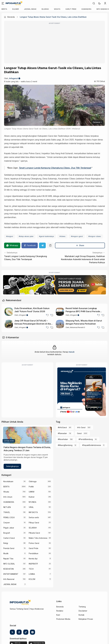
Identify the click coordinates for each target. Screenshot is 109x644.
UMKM (32, 492)
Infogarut (13, 78)
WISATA (57, 9)
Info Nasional (9, 579)
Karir (58, 615)
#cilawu (62, 236)
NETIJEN (7, 507)
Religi (6, 543)
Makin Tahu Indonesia (38, 538)
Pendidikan (33, 553)
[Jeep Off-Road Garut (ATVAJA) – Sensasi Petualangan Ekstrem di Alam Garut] (9, 324)
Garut (79, 433)
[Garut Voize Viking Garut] (54, 285)
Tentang (82, 607)
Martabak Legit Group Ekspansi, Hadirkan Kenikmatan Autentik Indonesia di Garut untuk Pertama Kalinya (83, 259)
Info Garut (81, 427)
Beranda (60, 607)
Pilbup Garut (34, 523)
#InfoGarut (62, 427)
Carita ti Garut (9, 538)
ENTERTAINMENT (11, 574)
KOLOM (32, 579)
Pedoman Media (63, 619)
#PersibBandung (86, 439)
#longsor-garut (77, 236)
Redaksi (60, 611)
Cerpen (7, 523)
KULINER (16, 9)
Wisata (6, 492)
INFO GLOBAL (9, 564)
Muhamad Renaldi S (78, 327)
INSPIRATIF (33, 564)
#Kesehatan (63, 439)
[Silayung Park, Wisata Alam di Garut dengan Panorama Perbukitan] (60, 324)
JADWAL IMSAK (30, 9)
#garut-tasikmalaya (46, 236)
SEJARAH (45, 9)
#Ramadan (62, 433)
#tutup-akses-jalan (26, 236)
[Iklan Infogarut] (82, 392)
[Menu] (3, 3)
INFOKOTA (33, 512)
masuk (72, 352)
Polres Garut (34, 543)
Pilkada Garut (34, 533)
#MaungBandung (65, 445)
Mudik (6, 553)
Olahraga (33, 481)
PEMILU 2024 (9, 517)
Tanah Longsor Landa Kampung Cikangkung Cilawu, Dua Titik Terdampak (55, 168)
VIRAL (31, 507)
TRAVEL (7, 512)
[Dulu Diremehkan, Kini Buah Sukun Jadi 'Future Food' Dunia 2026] (9, 312)
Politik (31, 487)
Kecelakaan (8, 481)
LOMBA (32, 574)
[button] (99, 3)
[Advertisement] (54, 44)
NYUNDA (32, 502)
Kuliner (32, 497)
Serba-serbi (34, 517)
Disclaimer (83, 611)
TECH (31, 569)
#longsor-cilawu (95, 236)
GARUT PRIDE (71, 9)
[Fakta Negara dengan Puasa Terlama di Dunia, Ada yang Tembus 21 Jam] (27, 435)
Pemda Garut (9, 548)
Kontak (81, 615)
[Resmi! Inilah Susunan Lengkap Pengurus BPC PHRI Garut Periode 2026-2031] (60, 312)
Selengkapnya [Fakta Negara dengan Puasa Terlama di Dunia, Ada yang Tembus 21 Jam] (12, 466)
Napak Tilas (8, 559)
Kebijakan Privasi (86, 619)
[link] (94, 3)
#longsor (10, 236)
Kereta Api (33, 559)
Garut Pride (33, 548)
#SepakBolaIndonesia (92, 445)
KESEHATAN (9, 569)
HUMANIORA (86, 9)
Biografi (7, 533)
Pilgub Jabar (9, 528)
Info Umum (8, 497)
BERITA (4, 9)
